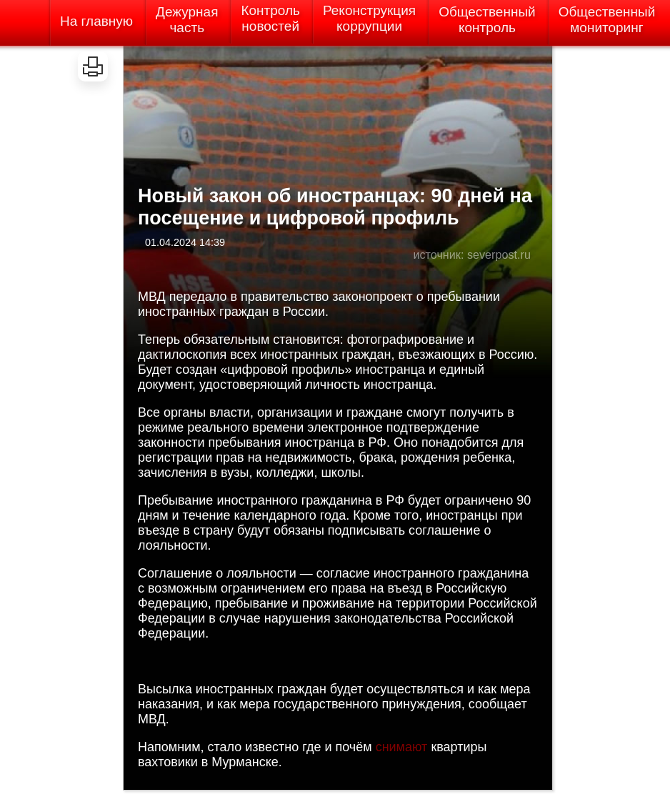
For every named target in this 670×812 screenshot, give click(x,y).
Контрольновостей (270, 18)
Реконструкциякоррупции (369, 18)
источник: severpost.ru (472, 254)
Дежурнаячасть (187, 20)
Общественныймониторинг (607, 20)
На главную (96, 21)
